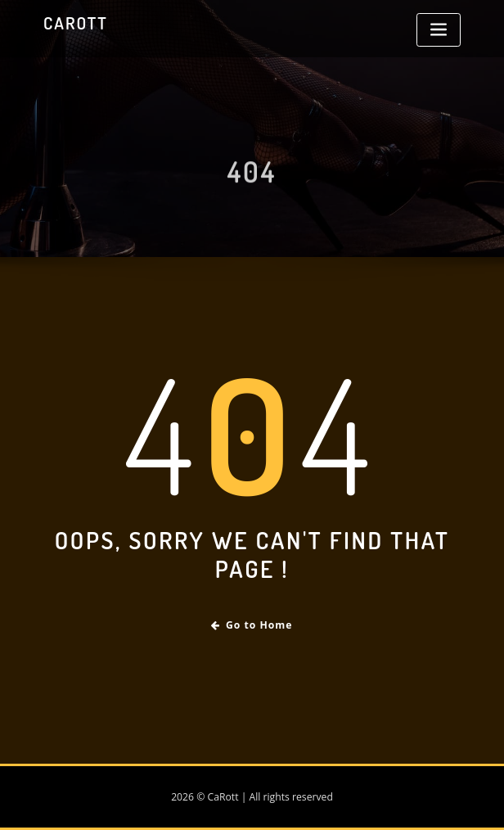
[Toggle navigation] (439, 30)
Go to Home (252, 625)
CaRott (76, 23)
